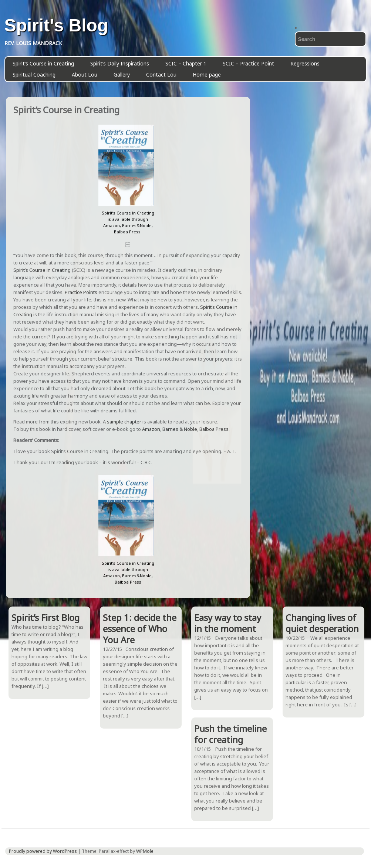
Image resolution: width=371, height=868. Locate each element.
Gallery (122, 75)
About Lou (85, 75)
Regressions (305, 63)
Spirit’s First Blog (45, 617)
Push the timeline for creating (230, 734)
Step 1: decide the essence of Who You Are (140, 629)
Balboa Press (214, 429)
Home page (207, 75)
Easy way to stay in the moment (228, 623)
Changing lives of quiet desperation (322, 623)
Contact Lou (161, 75)
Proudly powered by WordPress (43, 851)
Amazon (151, 429)
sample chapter (124, 422)
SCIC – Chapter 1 (186, 63)
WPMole (145, 851)
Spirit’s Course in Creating (43, 63)
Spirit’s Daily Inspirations (120, 63)
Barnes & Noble (180, 429)
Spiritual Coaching (34, 75)
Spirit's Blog (56, 26)
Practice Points (82, 292)
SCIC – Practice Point (248, 63)
